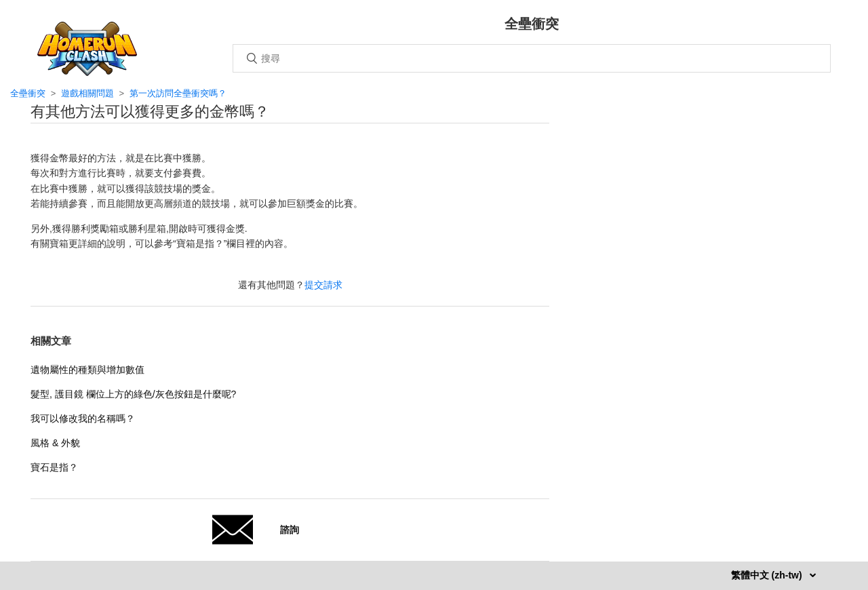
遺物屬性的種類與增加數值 (87, 370)
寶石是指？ (54, 467)
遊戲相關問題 (87, 93)
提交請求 (323, 285)
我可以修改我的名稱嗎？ (83, 418)
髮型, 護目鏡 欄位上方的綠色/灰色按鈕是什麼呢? (133, 394)
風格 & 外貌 (55, 443)
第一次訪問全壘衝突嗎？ (178, 93)
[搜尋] (532, 58)
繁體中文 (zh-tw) (768, 575)
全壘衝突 (28, 93)
